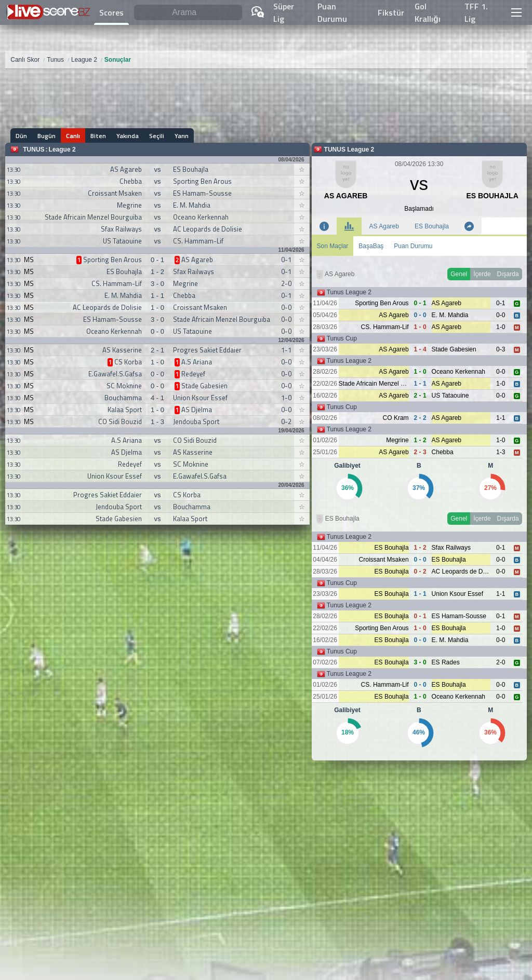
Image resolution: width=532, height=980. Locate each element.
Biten (98, 136)
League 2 (62, 149)
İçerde (482, 274)
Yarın (182, 136)
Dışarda (508, 274)
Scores (111, 12)
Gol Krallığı (428, 12)
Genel (459, 274)
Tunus (34, 149)
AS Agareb (384, 226)
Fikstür (391, 12)
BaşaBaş (371, 246)
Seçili (157, 136)
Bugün (46, 136)
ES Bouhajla (432, 226)
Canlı (73, 136)
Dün (21, 136)
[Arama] (188, 13)
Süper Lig (284, 12)
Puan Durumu (332, 12)
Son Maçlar (333, 246)
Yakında (128, 136)
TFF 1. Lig (476, 12)
